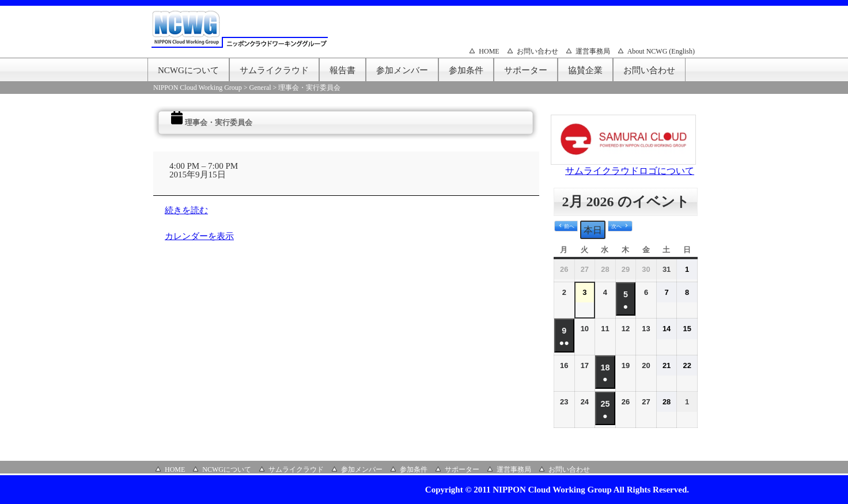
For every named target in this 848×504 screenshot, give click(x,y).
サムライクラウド (274, 70)
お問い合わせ (537, 51)
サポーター (526, 70)
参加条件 (466, 70)
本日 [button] (593, 230)
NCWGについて (188, 70)
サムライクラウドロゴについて (630, 171)
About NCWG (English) (661, 51)
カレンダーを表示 (199, 236)
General (260, 88)
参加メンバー (402, 70)
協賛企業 (585, 70)
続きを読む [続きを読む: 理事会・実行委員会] (186, 210)
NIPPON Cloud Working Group (198, 88)
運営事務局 (593, 51)
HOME (489, 51)
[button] (566, 226)
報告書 (342, 70)
